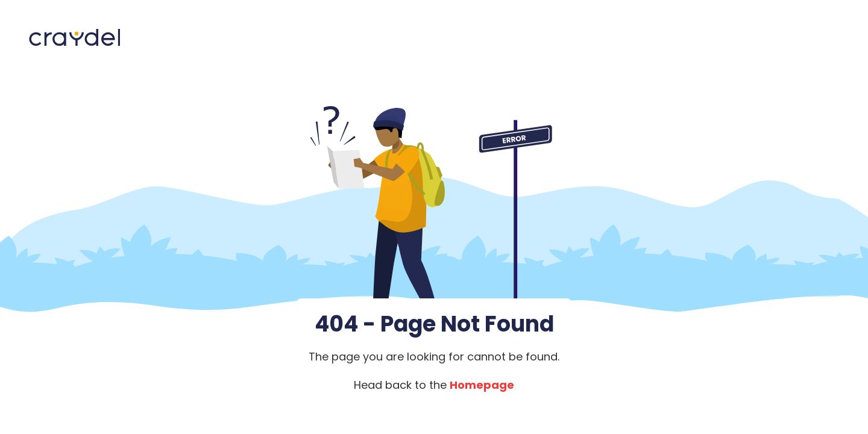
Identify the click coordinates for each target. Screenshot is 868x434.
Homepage (482, 385)
